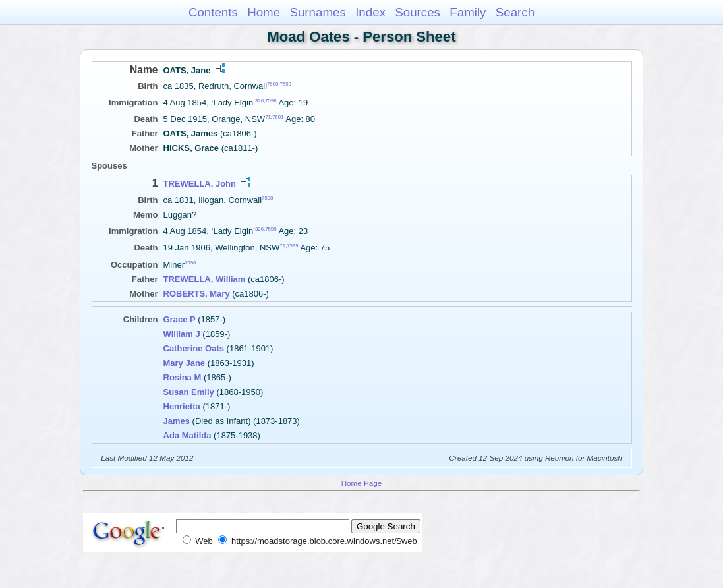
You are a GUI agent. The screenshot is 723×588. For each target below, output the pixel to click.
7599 (292, 246)
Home (264, 12)
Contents (213, 12)
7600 (273, 84)
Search (515, 12)
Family (468, 12)
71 (268, 117)
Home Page (362, 483)
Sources (418, 12)
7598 (286, 84)
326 (259, 101)
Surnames (317, 12)
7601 (278, 117)
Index (370, 12)
